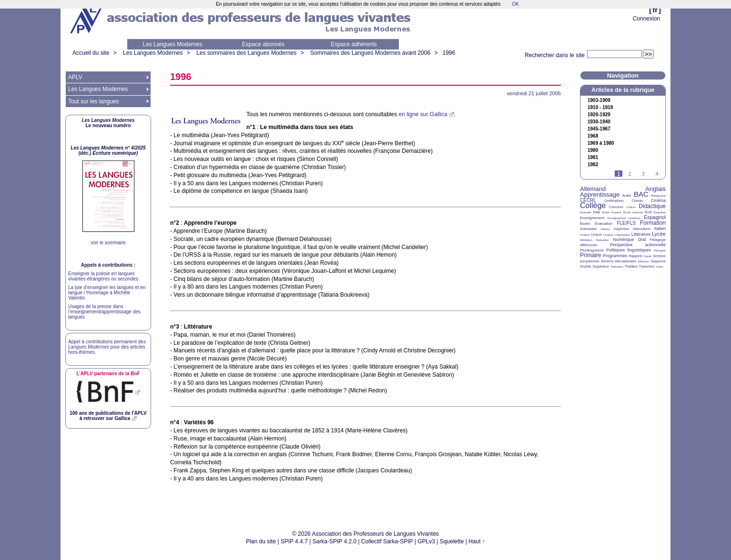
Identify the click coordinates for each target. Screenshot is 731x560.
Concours (616, 207)
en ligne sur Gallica (423, 114)
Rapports (636, 256)
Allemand (593, 189)
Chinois (637, 201)
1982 (593, 165)
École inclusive (633, 212)
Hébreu (605, 229)
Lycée (659, 234)
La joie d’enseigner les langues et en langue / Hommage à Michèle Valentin (107, 293)
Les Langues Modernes (172, 44)
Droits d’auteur (612, 212)
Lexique (608, 235)
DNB (597, 212)
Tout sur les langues (94, 101)
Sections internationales (619, 261)
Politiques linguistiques (629, 250)
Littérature (641, 234)
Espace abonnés (263, 44)
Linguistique (622, 235)
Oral (642, 240)
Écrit (648, 212)
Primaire (591, 255)
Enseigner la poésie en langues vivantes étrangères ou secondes (103, 276)
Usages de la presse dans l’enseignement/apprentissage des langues (104, 312)
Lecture (596, 235)
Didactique (652, 206)
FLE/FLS (626, 223)
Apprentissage (600, 195)
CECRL (588, 200)
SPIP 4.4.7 (294, 541)
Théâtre (631, 266)
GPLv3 (426, 541)
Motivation (603, 240)
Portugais (660, 250)
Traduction (647, 266)
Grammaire (588, 229)
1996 (449, 53)
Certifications (614, 201)
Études (585, 224)
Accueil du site (91, 53)
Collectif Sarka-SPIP (387, 541)
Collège (593, 205)
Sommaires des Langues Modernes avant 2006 (370, 53)
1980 (593, 150)
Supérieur (601, 266)
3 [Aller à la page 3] (643, 174)
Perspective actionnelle (638, 245)
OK (515, 4)
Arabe (627, 195)
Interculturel (642, 229)
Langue (585, 235)
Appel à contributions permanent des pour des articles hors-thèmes (107, 347)
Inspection (621, 229)
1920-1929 (599, 115)
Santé (648, 256)
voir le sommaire (108, 243)
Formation (653, 223)
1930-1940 (599, 122)
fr (655, 10)
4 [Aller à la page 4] (657, 174)
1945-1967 (599, 129)
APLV (75, 77)
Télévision (617, 267)
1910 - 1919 (600, 108)
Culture (631, 207)
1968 (593, 136)
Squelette (452, 541)
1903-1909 (599, 100)
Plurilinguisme (592, 250)
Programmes (615, 256)
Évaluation (604, 224)
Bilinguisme (658, 196)
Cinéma (658, 200)
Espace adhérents (354, 44)
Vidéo (659, 267)
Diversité (585, 212)
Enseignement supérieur (624, 218)
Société (585, 266)
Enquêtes (660, 212)
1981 (593, 158)
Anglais (655, 189)
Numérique (623, 240)
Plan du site (261, 541)
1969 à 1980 (601, 143)
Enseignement (592, 218)
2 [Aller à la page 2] (630, 174)
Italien (660, 229)
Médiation (586, 240)
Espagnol (655, 217)
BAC (641, 194)
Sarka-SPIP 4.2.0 (335, 541)
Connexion (646, 19)
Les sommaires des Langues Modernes (246, 53)
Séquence (658, 261)
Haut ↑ (477, 541)
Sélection (644, 261)
